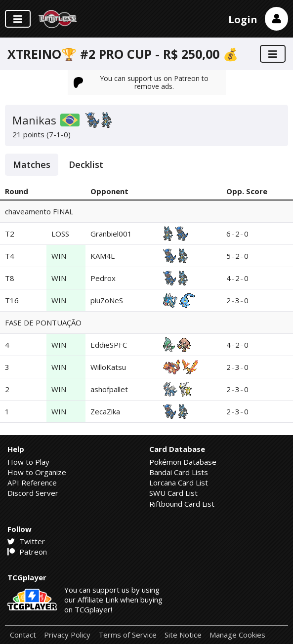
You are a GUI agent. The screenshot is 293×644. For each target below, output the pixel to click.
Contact (23, 635)
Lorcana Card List (179, 483)
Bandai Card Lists (179, 472)
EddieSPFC (109, 345)
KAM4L (103, 256)
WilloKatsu (108, 367)
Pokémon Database (183, 462)
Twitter (26, 541)
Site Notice (183, 635)
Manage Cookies (237, 635)
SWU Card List (173, 493)
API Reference (32, 483)
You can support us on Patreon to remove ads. (141, 82)
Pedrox (103, 278)
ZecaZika (105, 411)
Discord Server (33, 493)
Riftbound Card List (182, 504)
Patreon (27, 552)
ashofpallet (109, 389)
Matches (32, 164)
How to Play (28, 462)
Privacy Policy (67, 635)
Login (243, 20)
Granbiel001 (111, 234)
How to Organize (37, 472)
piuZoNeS (107, 300)
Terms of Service (127, 635)
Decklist (86, 164)
